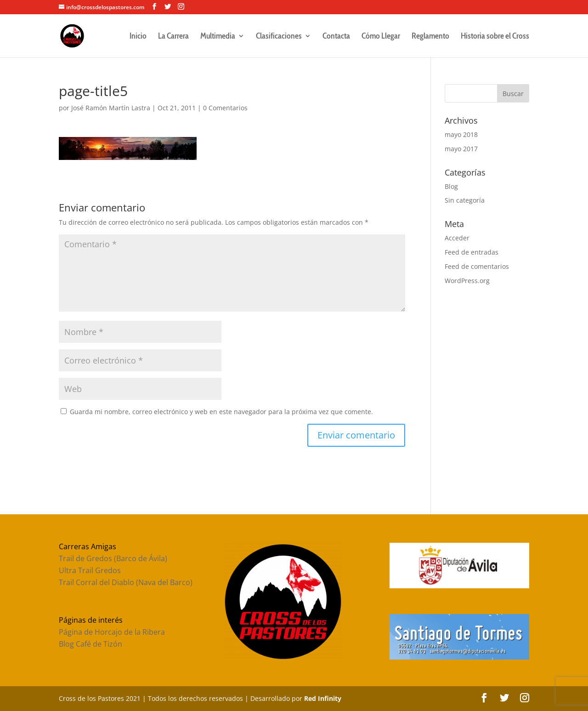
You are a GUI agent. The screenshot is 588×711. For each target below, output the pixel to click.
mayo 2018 (461, 134)
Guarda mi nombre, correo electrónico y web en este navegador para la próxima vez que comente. (221, 412)
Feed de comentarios (477, 266)
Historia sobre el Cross (495, 37)
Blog (451, 186)
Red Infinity (323, 698)
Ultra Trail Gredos (90, 570)
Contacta (336, 37)
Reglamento (430, 37)
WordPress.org (467, 281)
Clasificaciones (279, 37)
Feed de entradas (472, 252)
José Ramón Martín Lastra (111, 108)
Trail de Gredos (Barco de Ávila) (113, 558)
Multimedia (218, 37)
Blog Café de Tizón (90, 644)
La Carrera (173, 37)
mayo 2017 (461, 149)
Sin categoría (465, 200)
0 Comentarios (225, 108)
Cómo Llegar (381, 37)
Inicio (138, 37)
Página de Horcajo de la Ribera (112, 632)
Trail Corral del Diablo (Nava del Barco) (126, 582)
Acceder (457, 238)
